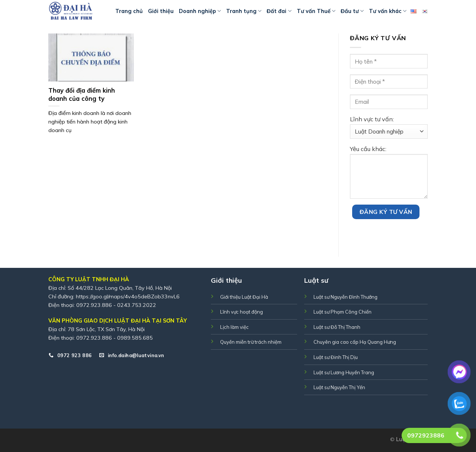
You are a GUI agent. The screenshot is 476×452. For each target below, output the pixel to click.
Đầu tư (352, 11)
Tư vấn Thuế (316, 11)
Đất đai (279, 11)
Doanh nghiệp (200, 11)
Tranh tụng (244, 11)
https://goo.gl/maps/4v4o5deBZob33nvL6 (128, 296)
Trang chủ (129, 11)
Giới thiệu (161, 11)
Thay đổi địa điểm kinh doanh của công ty (82, 94)
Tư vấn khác (388, 11)
